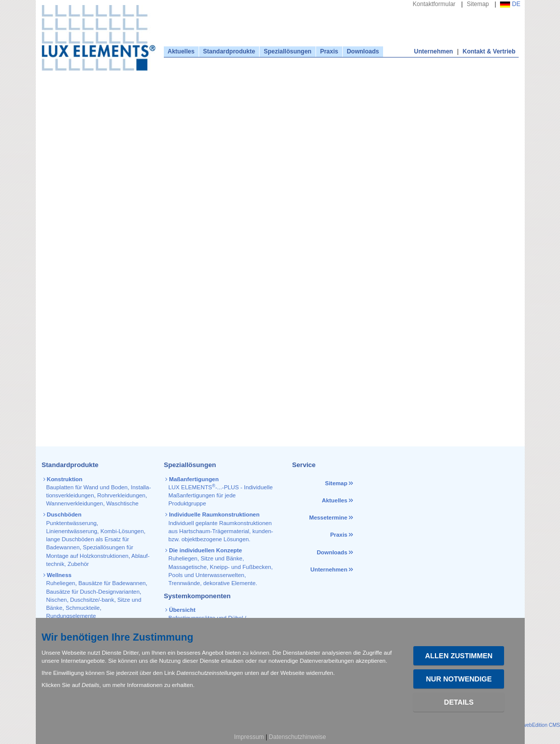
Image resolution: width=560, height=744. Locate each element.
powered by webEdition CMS (528, 725)
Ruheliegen (61, 583)
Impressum (249, 737)
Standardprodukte (229, 51)
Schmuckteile (83, 608)
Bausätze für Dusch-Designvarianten (93, 592)
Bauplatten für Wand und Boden (87, 487)
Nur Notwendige (459, 679)
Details (459, 702)
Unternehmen (433, 51)
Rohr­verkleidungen (121, 495)
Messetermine (328, 518)
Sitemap (478, 4)
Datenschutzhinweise (297, 737)
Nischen (57, 600)
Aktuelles (181, 51)
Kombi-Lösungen (122, 531)
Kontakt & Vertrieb (489, 51)
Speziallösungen (288, 51)
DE (510, 4)
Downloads (363, 51)
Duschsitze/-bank (92, 600)
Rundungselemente (71, 616)
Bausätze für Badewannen (112, 583)
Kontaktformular (434, 4)
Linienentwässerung (72, 531)
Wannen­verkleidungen (75, 503)
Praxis (329, 51)
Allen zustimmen (459, 656)
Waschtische (122, 503)
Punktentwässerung (72, 523)
